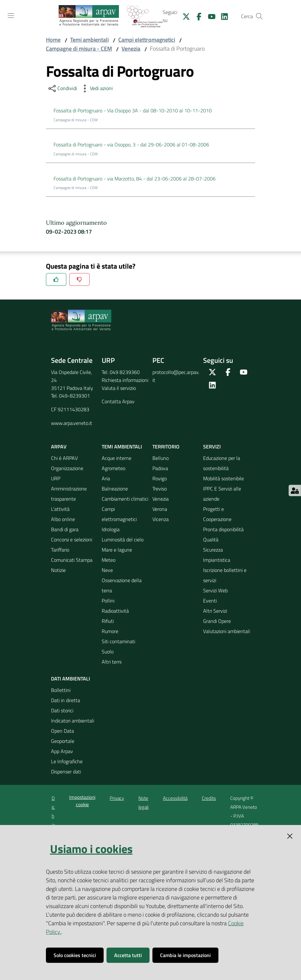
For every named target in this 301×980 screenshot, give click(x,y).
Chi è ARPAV (64, 458)
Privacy (117, 798)
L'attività (60, 509)
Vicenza (161, 519)
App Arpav (62, 751)
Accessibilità (175, 798)
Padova (160, 468)
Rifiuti (108, 621)
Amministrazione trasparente (69, 494)
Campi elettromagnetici (147, 40)
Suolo (108, 652)
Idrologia (111, 529)
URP (56, 478)
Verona (160, 509)
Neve (107, 570)
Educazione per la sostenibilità (222, 463)
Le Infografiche (67, 761)
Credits (209, 798)
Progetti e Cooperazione (217, 514)
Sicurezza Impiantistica (217, 555)
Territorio (166, 447)
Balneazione (115, 489)
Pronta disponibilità (223, 529)
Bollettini (61, 690)
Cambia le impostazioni (185, 955)
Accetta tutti (128, 955)
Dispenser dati (66, 772)
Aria (106, 478)
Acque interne (117, 458)
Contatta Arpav (118, 401)
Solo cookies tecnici (75, 955)
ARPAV (59, 447)
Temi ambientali (89, 40)
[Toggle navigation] (11, 16)
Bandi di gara (65, 529)
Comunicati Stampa (72, 560)
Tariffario (60, 550)
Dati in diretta (66, 700)
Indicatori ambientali (73, 721)
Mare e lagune (117, 550)
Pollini (108, 601)
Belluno (161, 458)
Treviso (160, 489)
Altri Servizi (215, 611)
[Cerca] (259, 16)
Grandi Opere (217, 621)
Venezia (131, 49)
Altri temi (112, 662)
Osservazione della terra (122, 585)
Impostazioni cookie (82, 801)
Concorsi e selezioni (72, 539)
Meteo (109, 560)
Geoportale (63, 741)
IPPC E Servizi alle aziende (222, 494)
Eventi (210, 601)
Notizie (58, 570)
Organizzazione (67, 468)
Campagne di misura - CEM (79, 49)
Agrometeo (114, 468)
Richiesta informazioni (125, 380)
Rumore (110, 631)
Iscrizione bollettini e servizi (225, 575)
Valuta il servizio (119, 388)
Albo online (63, 519)
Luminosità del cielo (123, 539)
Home (53, 40)
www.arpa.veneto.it (72, 423)
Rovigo (160, 478)
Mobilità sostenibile (224, 478)
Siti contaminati (118, 641)
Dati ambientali (70, 679)
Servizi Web (215, 590)
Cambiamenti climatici (125, 499)
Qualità (211, 539)
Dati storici (62, 710)
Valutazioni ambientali (227, 631)
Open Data (62, 731)
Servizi (212, 447)
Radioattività (115, 611)
